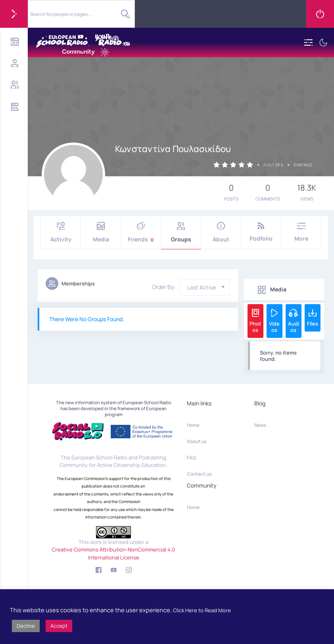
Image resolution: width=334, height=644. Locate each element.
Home (193, 425)
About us (197, 441)
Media (101, 232)
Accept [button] (59, 626)
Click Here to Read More (202, 610)
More (301, 232)
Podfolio (261, 232)
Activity (61, 232)
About (221, 232)
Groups (181, 232)
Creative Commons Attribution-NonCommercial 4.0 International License (113, 553)
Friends (141, 232)
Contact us (199, 474)
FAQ (191, 458)
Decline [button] (26, 626)
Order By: (164, 287)
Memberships (70, 283)
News (260, 425)
